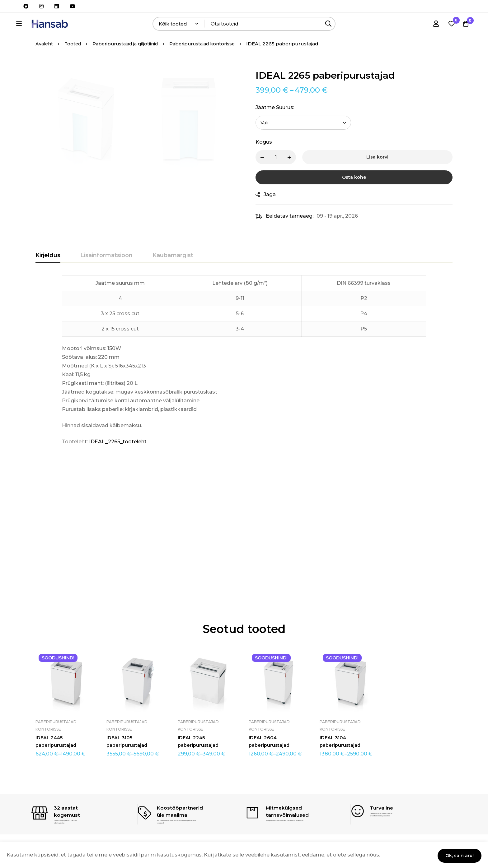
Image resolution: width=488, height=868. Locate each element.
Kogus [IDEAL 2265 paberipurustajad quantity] (269, 159)
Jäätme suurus (280, 125)
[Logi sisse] (433, 25)
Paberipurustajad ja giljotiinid (130, 61)
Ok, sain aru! (457, 855)
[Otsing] (347, 25)
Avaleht (45, 61)
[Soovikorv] (449, 25)
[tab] (48, 273)
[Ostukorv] (464, 25)
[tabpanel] (244, 378)
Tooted (74, 61)
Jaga (275, 212)
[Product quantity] (281, 175)
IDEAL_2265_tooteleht (118, 459)
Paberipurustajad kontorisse (211, 61)
